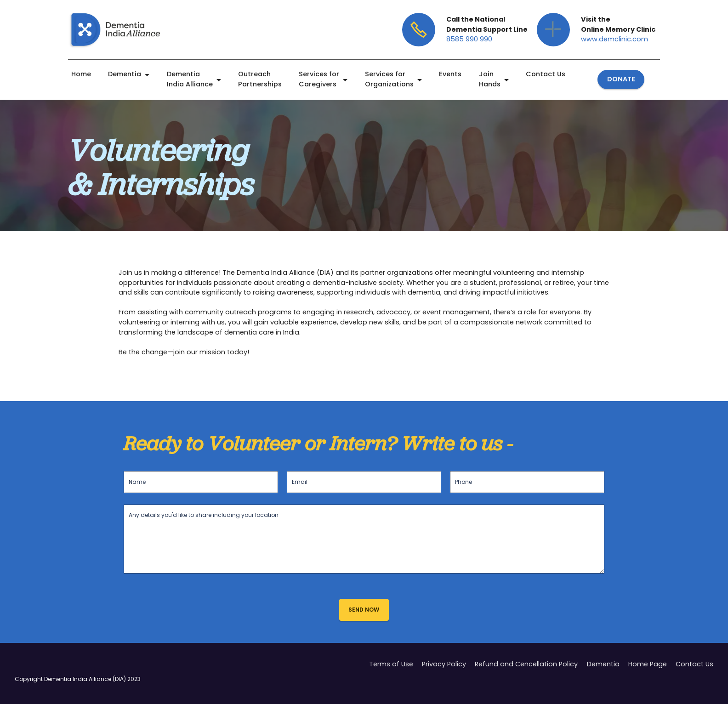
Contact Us (546, 74)
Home (81, 74)
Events (450, 74)
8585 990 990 (469, 39)
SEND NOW (364, 610)
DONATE (621, 79)
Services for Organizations (389, 79)
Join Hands (490, 79)
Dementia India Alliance (190, 79)
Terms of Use (391, 676)
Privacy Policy (444, 676)
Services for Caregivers (319, 79)
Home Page (648, 676)
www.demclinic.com (614, 39)
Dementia (125, 74)
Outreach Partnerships (260, 79)
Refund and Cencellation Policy (526, 676)
